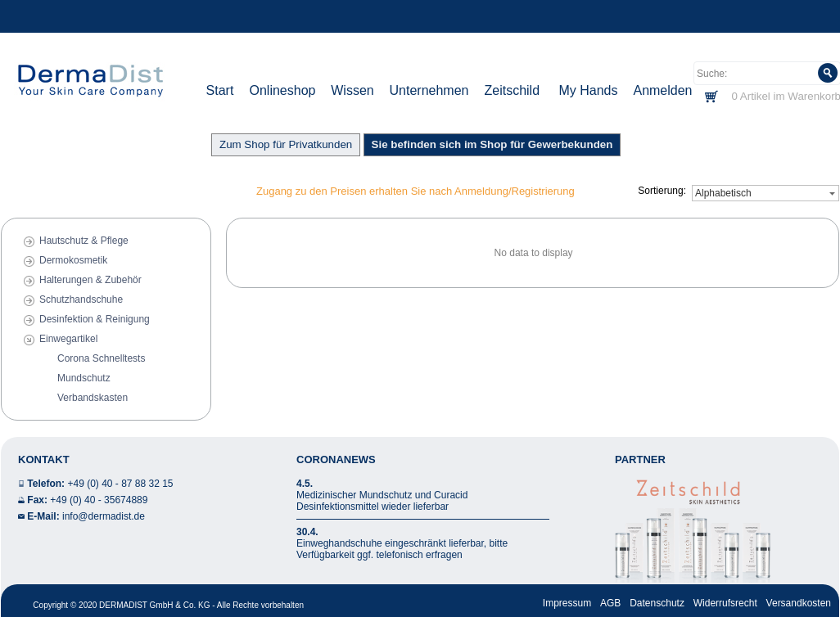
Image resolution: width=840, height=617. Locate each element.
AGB (610, 603)
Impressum (567, 603)
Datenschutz (657, 603)
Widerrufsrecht (725, 603)
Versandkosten (799, 603)
